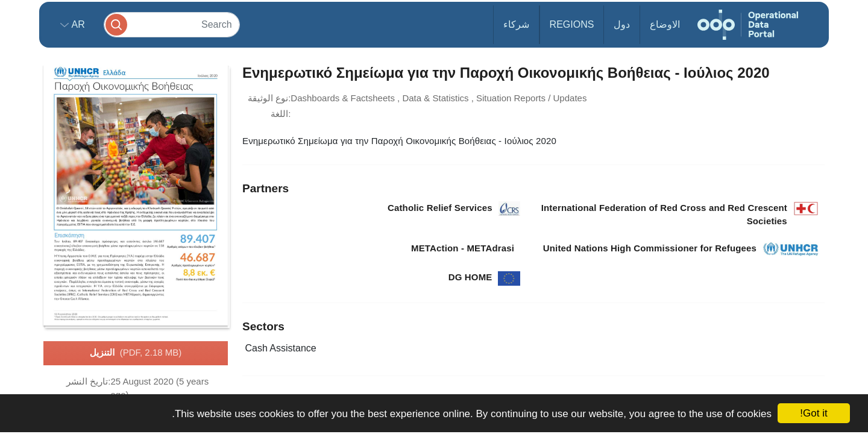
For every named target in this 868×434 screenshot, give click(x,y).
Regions (572, 24)
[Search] (172, 24)
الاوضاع (665, 24)
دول (622, 24)
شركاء (516, 24)
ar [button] (77, 24)
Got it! (813, 413)
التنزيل (136, 353)
